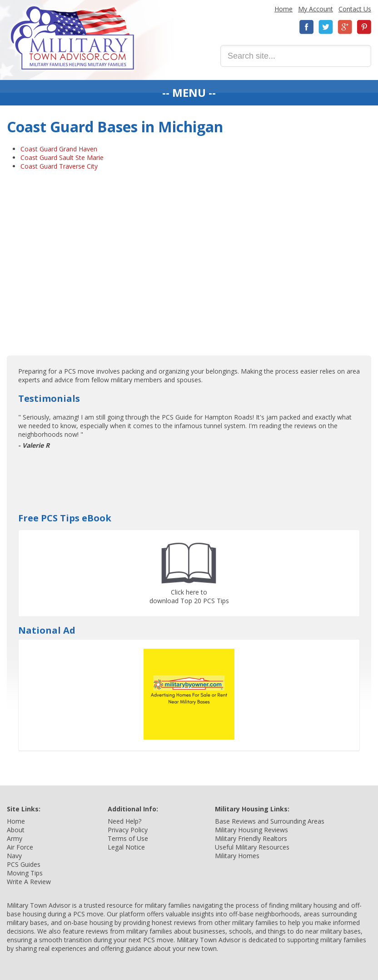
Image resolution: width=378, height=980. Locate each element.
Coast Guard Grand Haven (59, 149)
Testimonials (49, 398)
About (16, 830)
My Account (316, 9)
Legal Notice (126, 847)
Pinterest (364, 27)
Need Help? (124, 821)
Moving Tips (25, 873)
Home (283, 9)
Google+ (345, 27)
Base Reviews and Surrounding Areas (270, 821)
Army (15, 838)
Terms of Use (128, 838)
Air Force (20, 847)
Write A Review (29, 882)
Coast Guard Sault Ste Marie (62, 157)
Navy (14, 856)
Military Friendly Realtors (251, 838)
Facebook (307, 27)
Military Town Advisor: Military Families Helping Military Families (72, 38)
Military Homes (237, 856)
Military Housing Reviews (251, 830)
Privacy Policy (128, 830)
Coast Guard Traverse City (59, 166)
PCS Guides (24, 864)
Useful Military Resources (252, 847)
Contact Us (355, 9)
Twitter (326, 27)
